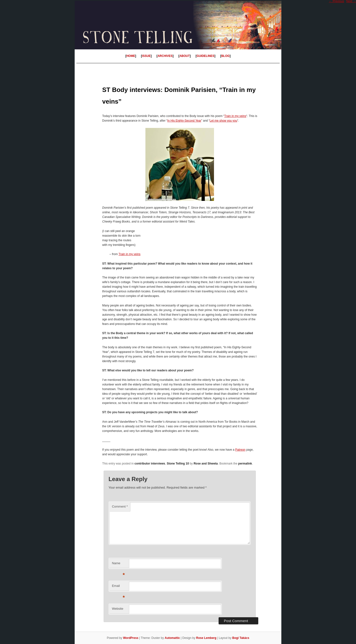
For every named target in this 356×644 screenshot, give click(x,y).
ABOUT (185, 56)
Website (118, 609)
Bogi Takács (241, 638)
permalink (245, 464)
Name (118, 565)
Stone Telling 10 (178, 464)
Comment (120, 506)
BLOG (226, 56)
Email (118, 587)
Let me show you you (223, 121)
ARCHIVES (165, 56)
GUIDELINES (205, 56)
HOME (131, 56)
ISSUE (146, 56)
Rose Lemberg (206, 638)
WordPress (131, 638)
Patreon (240, 450)
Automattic (172, 638)
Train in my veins (235, 116)
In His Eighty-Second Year (184, 121)
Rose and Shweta (206, 464)
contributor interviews (150, 464)
